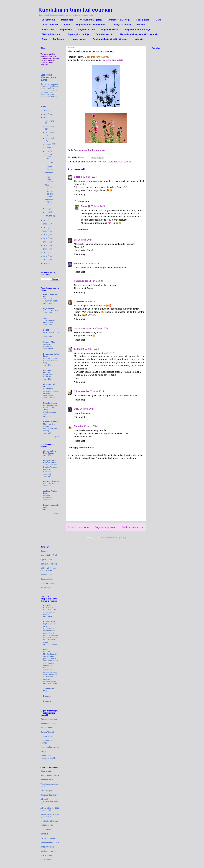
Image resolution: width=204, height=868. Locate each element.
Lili (76, 240)
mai (47, 209)
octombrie (49, 132)
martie (48, 212)
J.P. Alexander (81, 391)
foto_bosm (91, 162)
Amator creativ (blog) (119, 20)
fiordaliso (79, 264)
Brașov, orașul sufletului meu (89, 150)
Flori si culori (46, 830)
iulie (47, 148)
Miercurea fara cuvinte (50, 747)
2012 (46, 260)
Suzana (78, 177)
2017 (46, 242)
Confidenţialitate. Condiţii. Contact (110, 39)
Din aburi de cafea (51, 481)
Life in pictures (46, 860)
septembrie (50, 138)
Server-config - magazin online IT (48, 757)
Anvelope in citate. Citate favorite (49, 177)
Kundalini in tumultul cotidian (75, 10)
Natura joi (44, 834)
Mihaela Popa (46, 728)
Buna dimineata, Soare (50, 843)
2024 (46, 118)
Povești (141, 25)
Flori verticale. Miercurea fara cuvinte (49, 191)
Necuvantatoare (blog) (91, 20)
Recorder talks (46, 575)
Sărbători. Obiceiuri (51, 34)
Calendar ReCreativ (49, 795)
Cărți (158, 20)
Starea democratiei (48, 723)
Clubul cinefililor (47, 825)
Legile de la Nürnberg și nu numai (48, 77)
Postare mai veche (133, 527)
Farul (45, 507)
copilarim (79, 349)
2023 (46, 220)
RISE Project (46, 588)
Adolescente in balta (49, 202)
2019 (46, 235)
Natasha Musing (50, 403)
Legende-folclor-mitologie (138, 30)
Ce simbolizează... (104, 34)
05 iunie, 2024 (90, 177)
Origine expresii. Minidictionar (91, 25)
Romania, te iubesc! (49, 564)
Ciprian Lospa (46, 560)
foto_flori (102, 162)
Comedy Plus (49, 342)
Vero (45, 318)
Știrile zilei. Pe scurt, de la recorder (49, 569)
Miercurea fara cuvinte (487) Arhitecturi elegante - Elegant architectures (51, 391)
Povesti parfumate (48, 838)
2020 (46, 231)
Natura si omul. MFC (49, 157)
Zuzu (77, 409)
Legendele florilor (110, 30)
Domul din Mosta (50, 483)
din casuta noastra (84, 328)
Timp (44, 39)
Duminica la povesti (48, 851)
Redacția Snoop (47, 583)
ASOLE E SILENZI (51, 311)
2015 (46, 249)
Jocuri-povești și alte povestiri (57, 30)
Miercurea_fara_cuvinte (119, 162)
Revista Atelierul (47, 732)
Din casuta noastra (48, 371)
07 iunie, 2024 (90, 426)
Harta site (138, 39)
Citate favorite (46, 771)
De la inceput (48, 20)
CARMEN (79, 302)
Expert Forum (49, 622)
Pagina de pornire (105, 527)
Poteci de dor (81, 281)
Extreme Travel (47, 736)
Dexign (43, 751)
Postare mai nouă (78, 527)
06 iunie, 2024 (92, 349)
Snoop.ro (47, 701)
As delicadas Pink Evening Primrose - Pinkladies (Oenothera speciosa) (51, 469)
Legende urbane (86, 30)
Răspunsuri (83, 201)
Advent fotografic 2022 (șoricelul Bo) (50, 815)
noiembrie (49, 127)
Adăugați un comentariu (82, 448)
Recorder (44, 551)
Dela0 (46, 650)
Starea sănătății (47, 579)
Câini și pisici (143, 20)
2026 (46, 111)
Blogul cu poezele (51, 505)
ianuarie (49, 216)
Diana (84, 206)
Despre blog (67, 20)
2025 (46, 114)
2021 (46, 228)
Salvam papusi (47, 791)
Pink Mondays (46, 855)
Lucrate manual (78, 39)
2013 (46, 256)
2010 (46, 263)
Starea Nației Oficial (49, 555)
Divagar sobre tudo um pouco (50, 462)
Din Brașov (59, 39)
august (49, 144)
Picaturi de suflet (51, 422)
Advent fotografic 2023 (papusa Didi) (50, 809)
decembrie (50, 121)
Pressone (47, 696)
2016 (46, 245)
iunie (48, 151)
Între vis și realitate (113, 60)
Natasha (78, 426)
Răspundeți (80, 195)
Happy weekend (47, 847)
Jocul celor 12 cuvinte (49, 821)
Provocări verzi (47, 780)
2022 (46, 224)
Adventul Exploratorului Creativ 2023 (49, 801)
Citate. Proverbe (50, 25)
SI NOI (46, 330)
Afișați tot (56, 437)
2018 (46, 238)
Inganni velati (49, 308)
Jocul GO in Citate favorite (49, 166)
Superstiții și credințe (78, 34)
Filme (67, 25)
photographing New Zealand (50, 452)
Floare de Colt (49, 384)
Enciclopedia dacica (49, 719)
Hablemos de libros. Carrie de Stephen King (51, 361)
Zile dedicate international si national (138, 34)
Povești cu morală (122, 25)
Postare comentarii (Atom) (113, 538)
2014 (46, 253)
